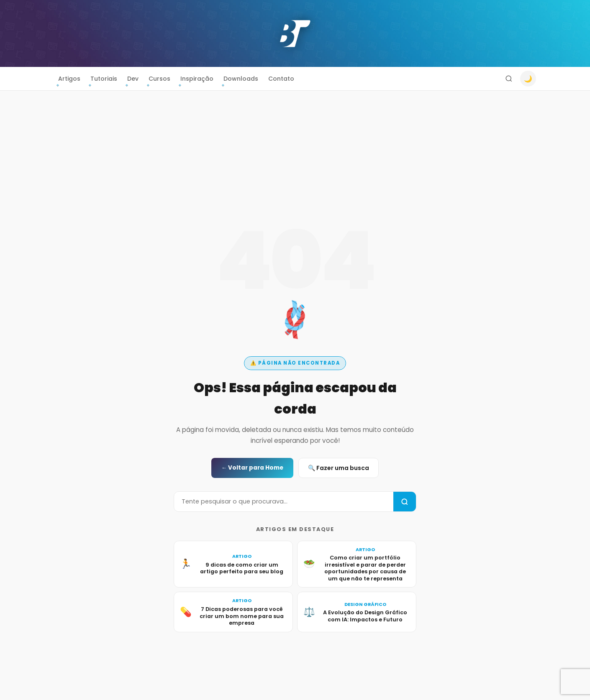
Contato (281, 79)
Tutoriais (104, 79)
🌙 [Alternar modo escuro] (528, 79)
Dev (133, 79)
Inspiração (197, 79)
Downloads (241, 79)
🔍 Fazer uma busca (339, 468)
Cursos (159, 79)
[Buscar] (509, 79)
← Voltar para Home (253, 468)
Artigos (69, 79)
